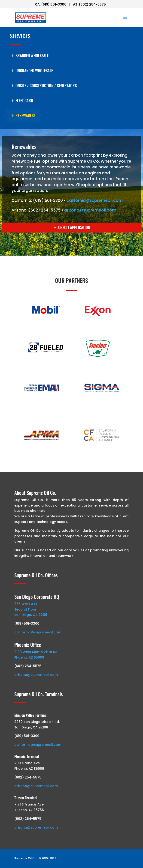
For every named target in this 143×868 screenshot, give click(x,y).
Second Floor (25, 609)
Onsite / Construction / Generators (46, 85)
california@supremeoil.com (95, 200)
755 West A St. (26, 604)
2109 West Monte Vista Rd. (36, 652)
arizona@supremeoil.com (90, 210)
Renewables (25, 115)
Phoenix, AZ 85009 (29, 657)
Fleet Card (24, 100)
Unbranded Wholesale (34, 70)
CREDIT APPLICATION (74, 227)
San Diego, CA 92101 (31, 615)
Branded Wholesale (32, 55)
